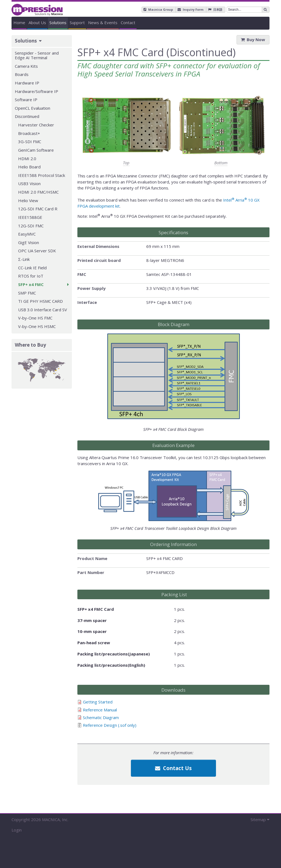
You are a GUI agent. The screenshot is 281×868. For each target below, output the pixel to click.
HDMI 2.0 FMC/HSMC (38, 192)
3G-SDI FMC (30, 142)
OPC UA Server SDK (37, 251)
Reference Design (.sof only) (110, 725)
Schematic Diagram (101, 717)
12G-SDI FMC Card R (38, 209)
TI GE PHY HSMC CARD (40, 301)
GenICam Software (36, 150)
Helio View (28, 200)
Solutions (113, 22)
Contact (249, 22)
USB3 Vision (29, 183)
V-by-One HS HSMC (37, 326)
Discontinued (27, 116)
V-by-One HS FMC (35, 318)
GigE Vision (29, 242)
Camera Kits (26, 66)
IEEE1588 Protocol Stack (42, 175)
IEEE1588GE (30, 217)
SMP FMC (27, 293)
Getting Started (98, 702)
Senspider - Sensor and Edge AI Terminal (37, 55)
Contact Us (173, 768)
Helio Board (29, 167)
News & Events (202, 22)
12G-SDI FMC (31, 226)
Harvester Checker (36, 125)
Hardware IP (27, 83)
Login (17, 830)
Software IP (26, 100)
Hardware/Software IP (36, 91)
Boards (22, 74)
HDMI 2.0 (27, 159)
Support (154, 22)
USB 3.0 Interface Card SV (43, 310)
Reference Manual (100, 710)
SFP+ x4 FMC (31, 284)
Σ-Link (24, 259)
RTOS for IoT (31, 276)
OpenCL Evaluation (33, 108)
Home (31, 22)
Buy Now (256, 39)
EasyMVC (27, 234)
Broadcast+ (29, 133)
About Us (71, 22)
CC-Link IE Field (32, 268)
